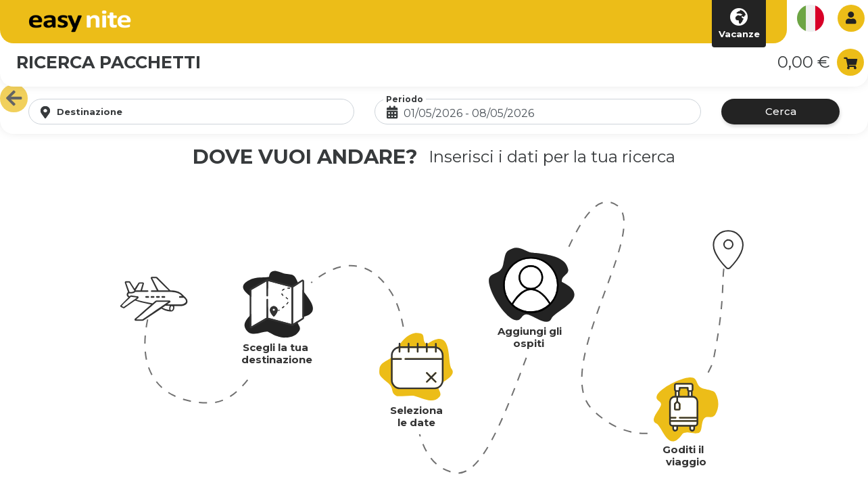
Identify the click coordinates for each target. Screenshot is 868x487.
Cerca (781, 111)
